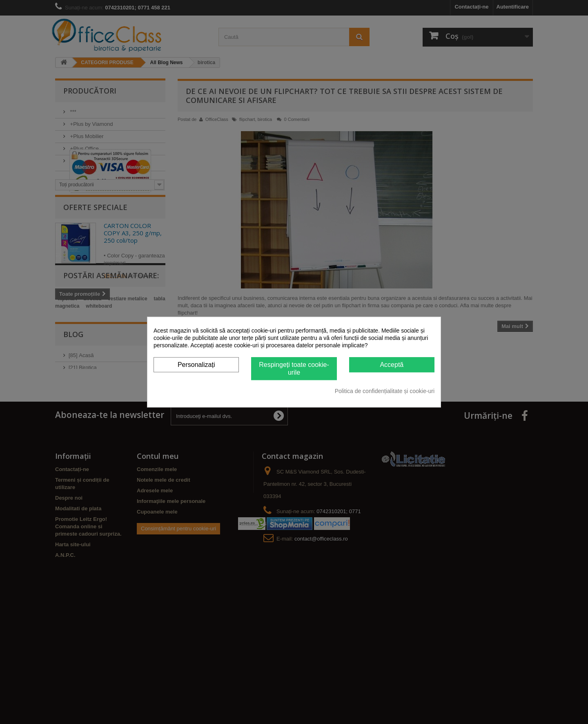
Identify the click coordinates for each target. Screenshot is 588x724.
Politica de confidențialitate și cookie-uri (385, 391)
